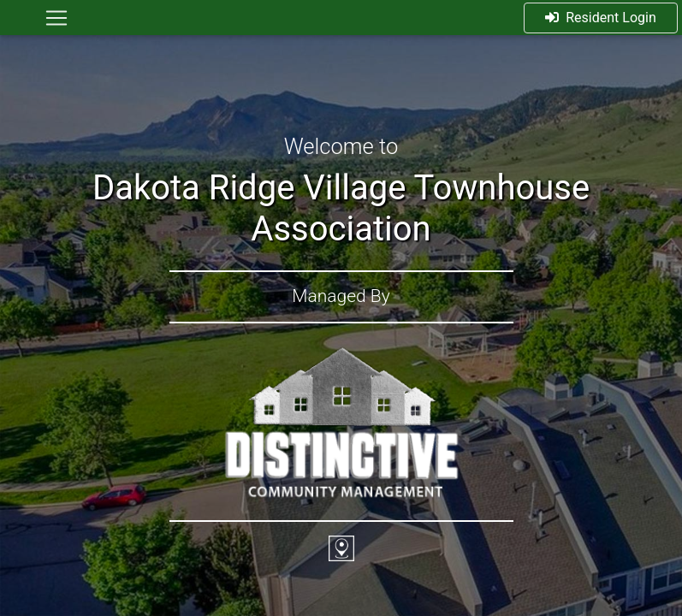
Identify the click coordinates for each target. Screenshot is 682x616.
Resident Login (601, 18)
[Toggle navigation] (56, 18)
